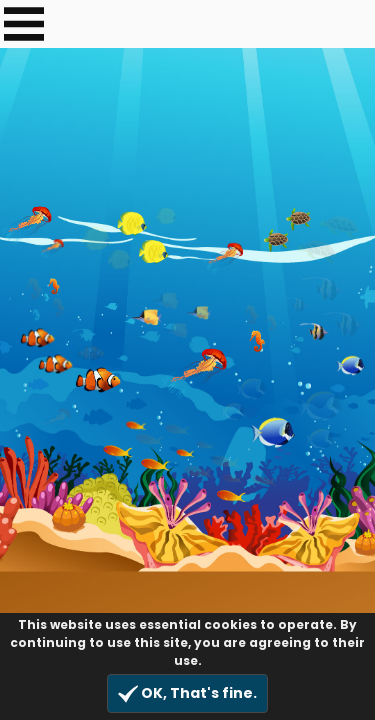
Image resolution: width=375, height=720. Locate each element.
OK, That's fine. (187, 693)
